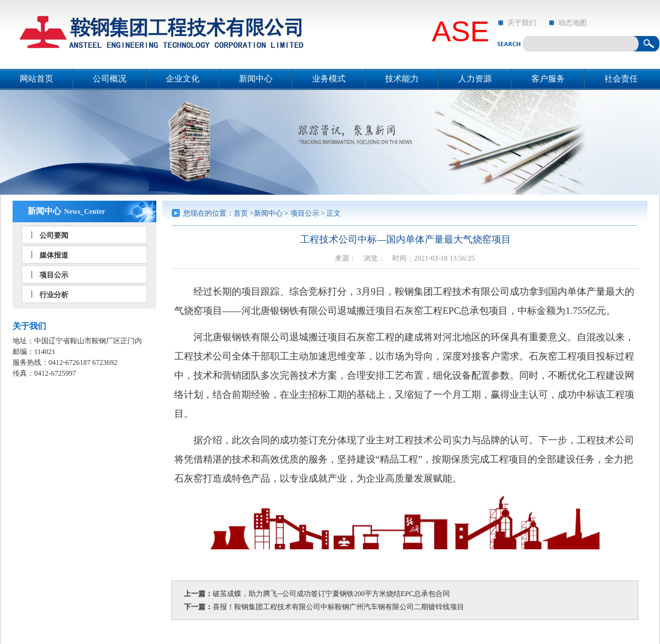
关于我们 (522, 23)
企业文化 (183, 79)
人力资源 (475, 79)
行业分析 (54, 295)
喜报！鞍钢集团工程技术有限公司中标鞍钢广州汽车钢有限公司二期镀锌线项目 (338, 607)
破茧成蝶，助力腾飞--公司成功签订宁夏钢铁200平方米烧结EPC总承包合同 (331, 594)
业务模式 (329, 79)
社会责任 (621, 79)
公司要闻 (54, 235)
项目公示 (54, 275)
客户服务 (548, 79)
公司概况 (110, 79)
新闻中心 (256, 79)
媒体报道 (54, 255)
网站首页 (37, 79)
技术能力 (402, 79)
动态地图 (573, 23)
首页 (241, 213)
